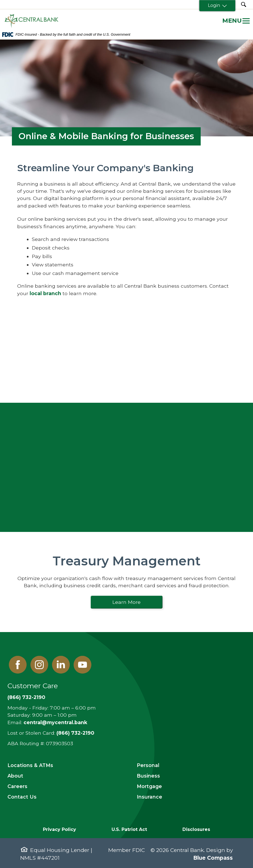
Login (217, 5)
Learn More (126, 602)
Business (148, 776)
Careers (17, 786)
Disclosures (196, 829)
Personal (148, 765)
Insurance (149, 797)
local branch (45, 293)
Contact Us (22, 797)
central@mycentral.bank (55, 722)
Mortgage (149, 786)
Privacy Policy (60, 829)
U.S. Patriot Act (129, 829)
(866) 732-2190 (26, 697)
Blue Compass (213, 858)
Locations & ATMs (30, 765)
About (15, 776)
